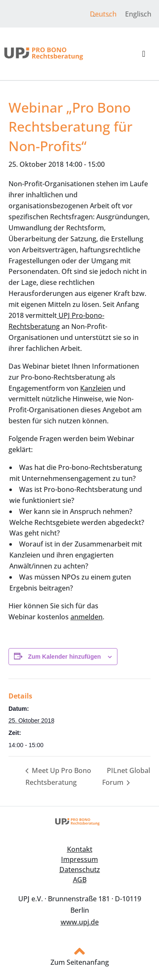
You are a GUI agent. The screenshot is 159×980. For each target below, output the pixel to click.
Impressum (79, 859)
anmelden (86, 617)
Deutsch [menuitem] (103, 14)
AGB (80, 880)
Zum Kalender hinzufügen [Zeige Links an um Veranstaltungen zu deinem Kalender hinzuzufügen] (64, 657)
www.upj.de (80, 922)
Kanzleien (96, 388)
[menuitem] (103, 14)
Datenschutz (80, 870)
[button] (144, 54)
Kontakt (80, 849)
